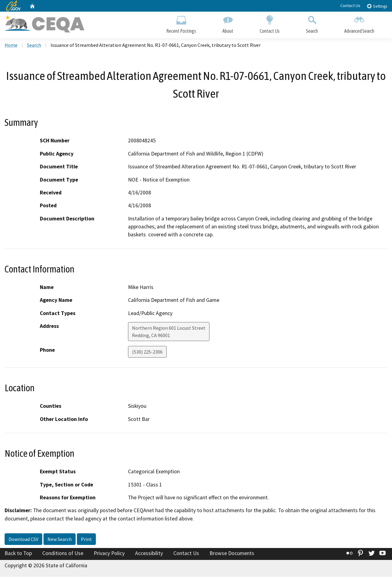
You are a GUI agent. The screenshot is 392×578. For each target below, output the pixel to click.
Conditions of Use (63, 554)
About (228, 24)
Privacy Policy (109, 554)
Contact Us (350, 6)
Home (11, 46)
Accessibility (149, 554)
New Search (60, 540)
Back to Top (18, 554)
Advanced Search (359, 24)
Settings (377, 6)
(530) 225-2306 (147, 353)
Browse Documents (232, 554)
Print (86, 540)
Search (312, 24)
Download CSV (23, 540)
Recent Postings (181, 24)
